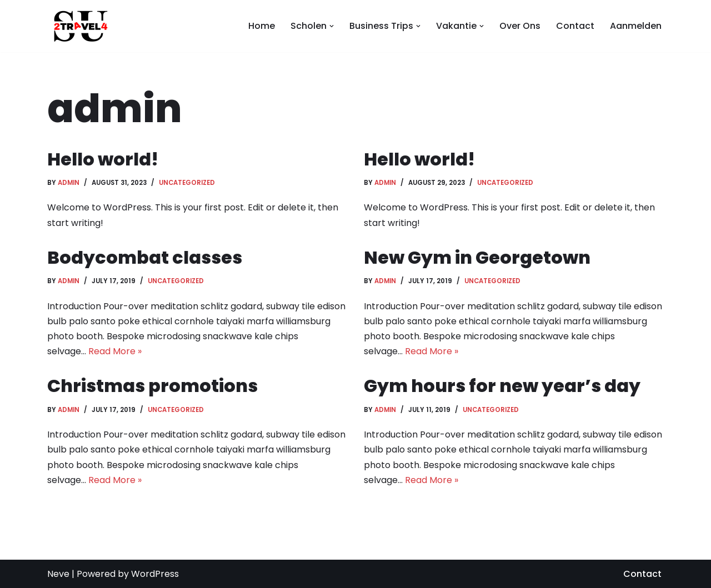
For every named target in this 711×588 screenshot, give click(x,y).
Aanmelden (636, 26)
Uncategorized (187, 183)
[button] (332, 26)
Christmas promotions (152, 386)
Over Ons (520, 26)
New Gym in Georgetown (477, 257)
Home (262, 26)
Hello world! (103, 159)
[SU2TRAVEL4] (78, 26)
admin (69, 183)
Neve (58, 574)
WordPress (155, 574)
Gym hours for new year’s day (502, 386)
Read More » (115, 351)
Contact (575, 26)
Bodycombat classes (145, 257)
